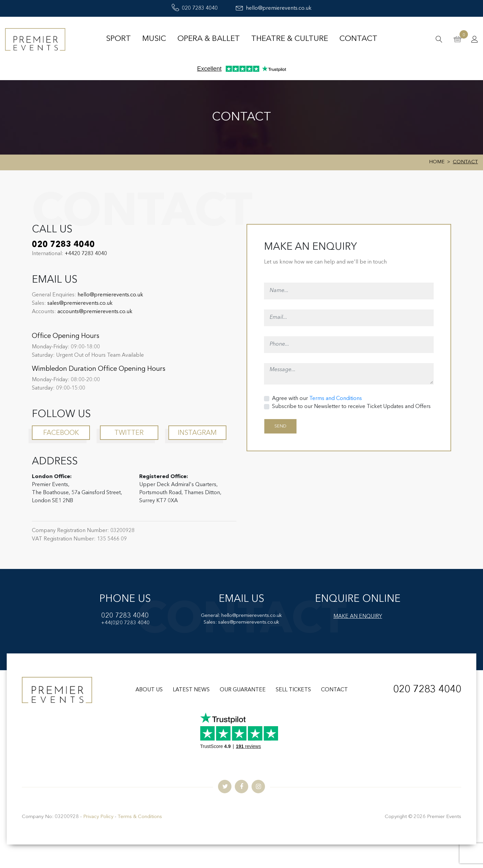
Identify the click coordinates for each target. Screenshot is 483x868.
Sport (118, 39)
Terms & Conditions (140, 817)
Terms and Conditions (336, 399)
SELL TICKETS (293, 690)
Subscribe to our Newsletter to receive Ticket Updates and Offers (351, 407)
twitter (129, 433)
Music (154, 39)
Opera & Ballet (209, 39)
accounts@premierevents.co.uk (95, 312)
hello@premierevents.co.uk (274, 8)
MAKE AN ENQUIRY (358, 617)
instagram (197, 433)
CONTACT (334, 690)
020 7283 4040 (195, 8)
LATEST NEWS (191, 690)
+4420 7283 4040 (86, 254)
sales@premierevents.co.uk (80, 303)
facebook (61, 433)
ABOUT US (149, 690)
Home (437, 162)
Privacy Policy (98, 817)
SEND (280, 426)
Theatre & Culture (290, 39)
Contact (358, 39)
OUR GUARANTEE (243, 690)
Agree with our (317, 399)
